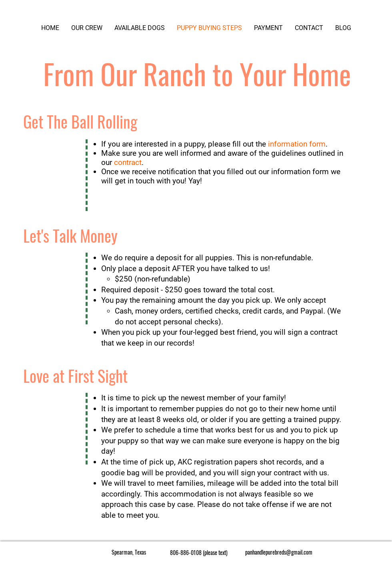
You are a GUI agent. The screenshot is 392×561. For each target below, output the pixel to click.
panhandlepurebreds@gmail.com (279, 552)
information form (297, 144)
